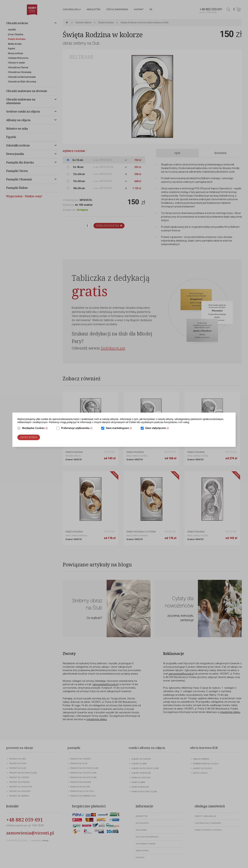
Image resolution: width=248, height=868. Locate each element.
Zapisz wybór (29, 437)
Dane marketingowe (120, 428)
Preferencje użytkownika (78, 428)
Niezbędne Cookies (36, 428)
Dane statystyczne (158, 428)
